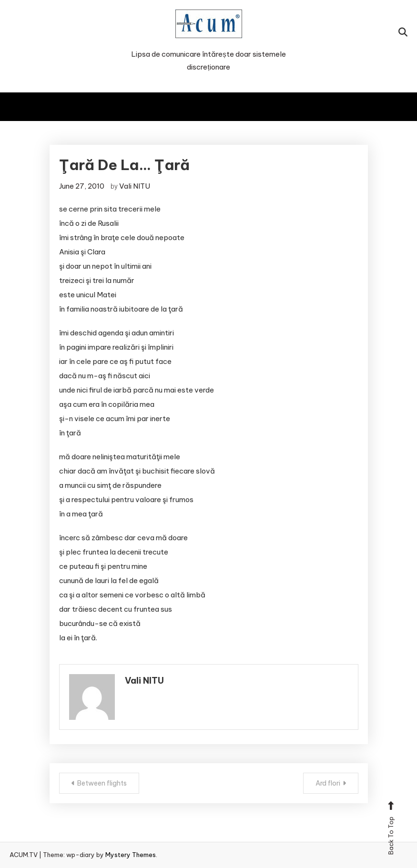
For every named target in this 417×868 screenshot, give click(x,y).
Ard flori (328, 783)
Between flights (102, 783)
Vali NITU (135, 186)
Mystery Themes (131, 855)
